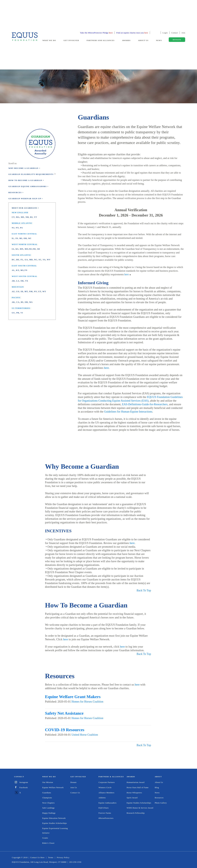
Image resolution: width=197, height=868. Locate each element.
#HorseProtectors (106, 818)
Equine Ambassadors (107, 803)
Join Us (74, 787)
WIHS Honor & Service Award (140, 808)
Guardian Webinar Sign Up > (26, 199)
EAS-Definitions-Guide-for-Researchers (145, 404)
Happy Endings (49, 813)
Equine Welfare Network (53, 787)
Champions (47, 798)
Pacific (16, 298)
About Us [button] (143, 40)
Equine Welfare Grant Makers (73, 697)
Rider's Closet (48, 843)
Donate (73, 782)
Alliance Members (106, 793)
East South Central (24, 266)
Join (183, 33)
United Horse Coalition (85, 735)
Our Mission (48, 782)
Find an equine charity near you (132, 33)
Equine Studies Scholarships (55, 823)
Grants (45, 838)
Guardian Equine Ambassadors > (28, 186)
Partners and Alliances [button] (101, 40)
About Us (159, 782)
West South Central (24, 276)
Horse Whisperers (134, 793)
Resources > (16, 193)
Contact (175, 33)
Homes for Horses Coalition (87, 702)
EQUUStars (104, 808)
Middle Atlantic (22, 223)
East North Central (24, 234)
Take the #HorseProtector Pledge (96, 33)
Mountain (18, 287)
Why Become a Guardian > (24, 168)
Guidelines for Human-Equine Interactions (128, 412)
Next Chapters (48, 803)
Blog (157, 787)
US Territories (21, 308)
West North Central (25, 244)
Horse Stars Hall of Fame (138, 787)
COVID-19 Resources (65, 730)
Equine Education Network (54, 818)
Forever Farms (105, 813)
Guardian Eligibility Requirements (31, 174)
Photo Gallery (161, 803)
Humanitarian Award (136, 782)
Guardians (47, 793)
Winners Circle (105, 787)
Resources (159, 798)
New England (20, 213)
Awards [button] (126, 40)
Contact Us (75, 793)
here (128, 274)
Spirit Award (132, 798)
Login (165, 33)
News (157, 793)
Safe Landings (48, 808)
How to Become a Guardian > (26, 180)
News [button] (159, 40)
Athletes (102, 798)
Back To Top (144, 590)
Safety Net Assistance (64, 713)
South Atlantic (21, 255)
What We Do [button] (49, 40)
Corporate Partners (107, 782)
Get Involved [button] (71, 40)
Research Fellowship (136, 813)
